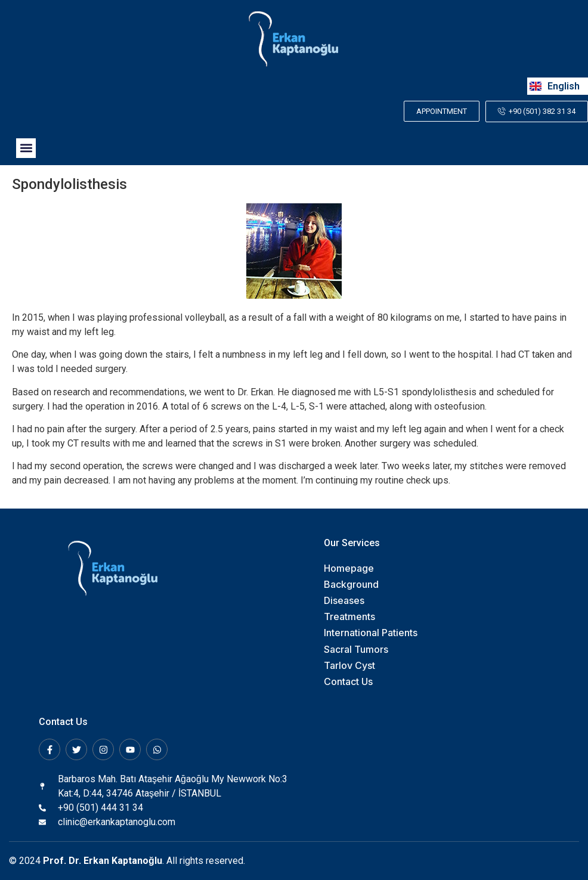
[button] (26, 148)
